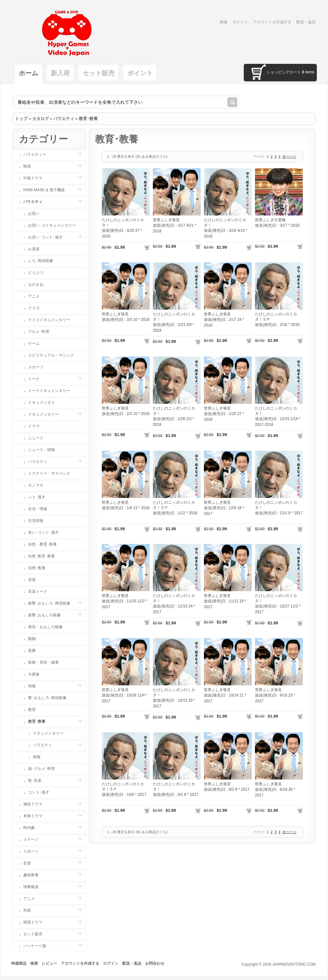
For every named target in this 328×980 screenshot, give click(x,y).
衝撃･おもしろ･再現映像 (52, 603)
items (308, 72)
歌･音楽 (38, 780)
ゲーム (34, 343)
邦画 (30, 910)
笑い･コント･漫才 (43, 532)
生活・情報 (38, 509)
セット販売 (99, 73)
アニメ (34, 296)
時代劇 (32, 828)
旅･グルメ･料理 (41, 769)
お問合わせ (155, 963)
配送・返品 (306, 22)
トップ (21, 119)
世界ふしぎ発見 (166, 220)
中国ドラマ (36, 178)
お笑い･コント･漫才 (48, 237)
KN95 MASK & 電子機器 (47, 190)
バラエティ (64, 119)
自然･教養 (37, 568)
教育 (32, 710)
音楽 (32, 580)
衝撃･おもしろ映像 (48, 615)
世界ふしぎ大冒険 (270, 220)
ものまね (36, 284)
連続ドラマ (36, 804)
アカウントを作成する (272, 22)
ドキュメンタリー (47, 414)
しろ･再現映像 (41, 261)
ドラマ (34, 426)
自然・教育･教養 (42, 544)
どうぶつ (36, 273)
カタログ (41, 119)
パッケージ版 (38, 946)
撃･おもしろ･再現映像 (47, 698)
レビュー (49, 963)
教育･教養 (88, 119)
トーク (37, 379)
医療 (32, 651)
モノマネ (36, 485)
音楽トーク (38, 592)
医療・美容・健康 (43, 662)
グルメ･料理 (39, 332)
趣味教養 (34, 875)
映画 (30, 166)
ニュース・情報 (41, 450)
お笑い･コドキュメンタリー (52, 225)
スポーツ (36, 367)
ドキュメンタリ (41, 403)
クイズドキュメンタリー (49, 320)
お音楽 (34, 249)
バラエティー (38, 155)
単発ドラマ (36, 816)
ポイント (140, 73)
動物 (32, 639)
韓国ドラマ (36, 922)
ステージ (34, 840)
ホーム (28, 73)
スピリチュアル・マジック (51, 355)
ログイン (240, 22)
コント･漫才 (39, 792)
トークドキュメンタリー (49, 391)
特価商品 (19, 963)
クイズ (34, 308)
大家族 (34, 674)
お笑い (34, 214)
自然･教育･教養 (41, 556)
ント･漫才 (37, 497)
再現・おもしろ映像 (45, 627)
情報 (35, 686)
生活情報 (36, 521)
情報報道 (34, 887)
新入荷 (60, 73)
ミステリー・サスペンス (49, 473)
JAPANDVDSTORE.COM (294, 964)
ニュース (36, 438)
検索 (224, 22)
